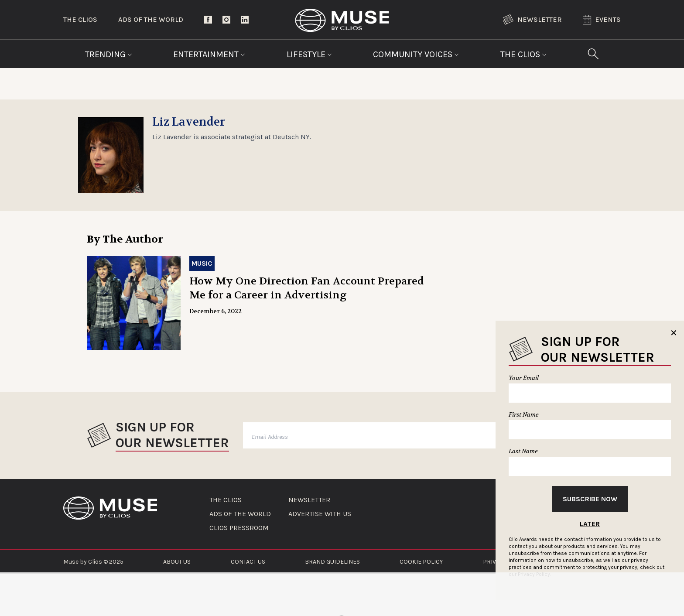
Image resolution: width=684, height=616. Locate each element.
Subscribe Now (590, 499)
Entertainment (209, 54)
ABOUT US (177, 562)
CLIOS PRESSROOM (239, 528)
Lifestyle (309, 54)
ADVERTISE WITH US (320, 514)
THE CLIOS (226, 500)
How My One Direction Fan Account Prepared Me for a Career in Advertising (306, 288)
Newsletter (532, 20)
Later (590, 524)
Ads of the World (151, 19)
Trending (109, 54)
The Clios (80, 19)
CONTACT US (248, 562)
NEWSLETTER (309, 500)
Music (202, 263)
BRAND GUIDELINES (332, 562)
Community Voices (416, 54)
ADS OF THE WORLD (240, 514)
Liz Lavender (189, 122)
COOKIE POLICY (421, 562)
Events (602, 20)
